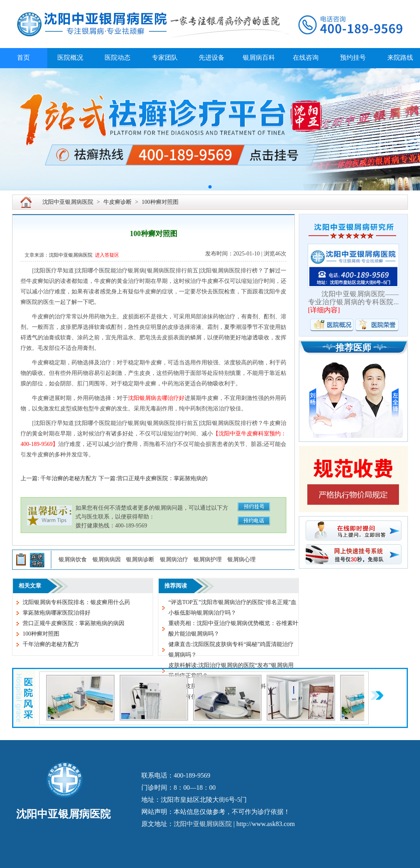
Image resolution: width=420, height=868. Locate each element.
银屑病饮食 (73, 559)
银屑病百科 (259, 58)
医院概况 (70, 58)
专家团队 (165, 58)
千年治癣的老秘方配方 (51, 644)
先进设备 (212, 58)
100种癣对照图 (160, 202)
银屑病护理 (208, 559)
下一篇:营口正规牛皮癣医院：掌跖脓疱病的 (153, 478)
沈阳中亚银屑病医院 (68, 202)
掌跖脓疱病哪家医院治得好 (57, 613)
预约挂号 (353, 58)
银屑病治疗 (174, 559)
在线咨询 (306, 58)
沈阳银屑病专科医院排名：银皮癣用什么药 (76, 602)
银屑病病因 (107, 559)
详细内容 (324, 310)
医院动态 (118, 58)
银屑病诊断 (140, 559)
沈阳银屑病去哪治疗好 (156, 398)
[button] (210, 187)
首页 (23, 58)
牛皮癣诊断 (118, 202)
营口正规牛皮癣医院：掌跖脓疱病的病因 (73, 623)
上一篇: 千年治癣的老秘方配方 (59, 478)
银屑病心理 (241, 559)
